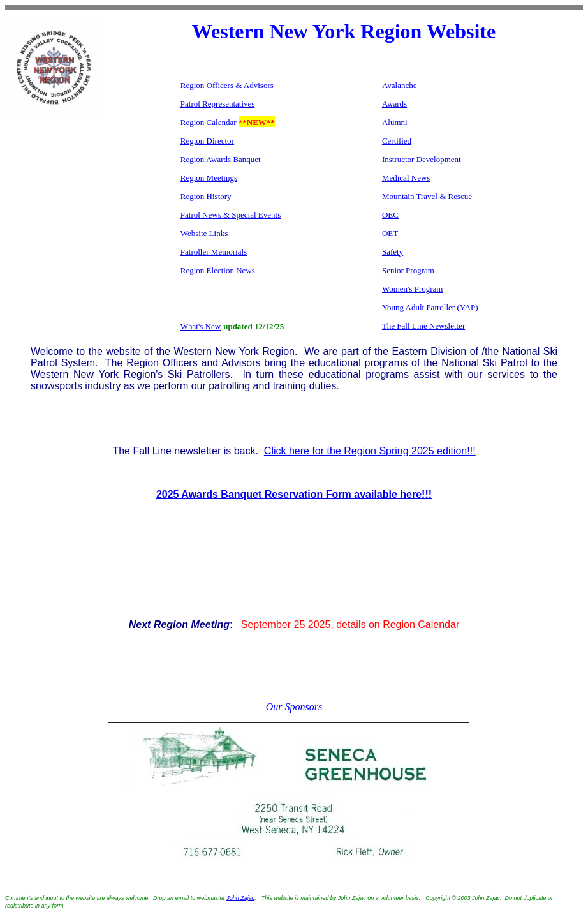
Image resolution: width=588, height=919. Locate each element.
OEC (390, 215)
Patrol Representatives (218, 104)
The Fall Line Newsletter (423, 326)
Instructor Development (422, 159)
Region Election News (218, 270)
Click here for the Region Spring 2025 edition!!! (370, 451)
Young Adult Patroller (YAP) (430, 307)
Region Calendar (209, 122)
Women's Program (413, 289)
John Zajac (240, 898)
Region (193, 85)
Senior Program (408, 270)
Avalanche (400, 85)
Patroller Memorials (214, 252)
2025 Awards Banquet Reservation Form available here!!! (294, 494)
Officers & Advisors (240, 85)
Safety (393, 252)
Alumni (395, 122)
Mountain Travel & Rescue (427, 196)
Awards (394, 104)
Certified (397, 141)
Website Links (204, 233)
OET (390, 233)
